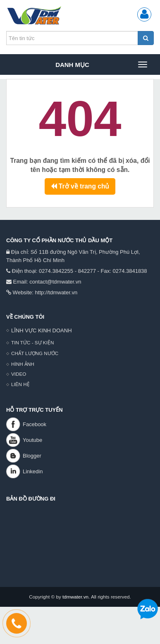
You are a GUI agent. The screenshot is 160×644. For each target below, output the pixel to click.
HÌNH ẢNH (23, 364)
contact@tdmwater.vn (55, 282)
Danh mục (101, 64)
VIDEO (19, 374)
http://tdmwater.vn (56, 292)
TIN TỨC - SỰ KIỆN (32, 342)
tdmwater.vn (75, 597)
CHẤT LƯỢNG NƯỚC (35, 353)
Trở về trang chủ (80, 186)
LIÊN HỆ (20, 384)
